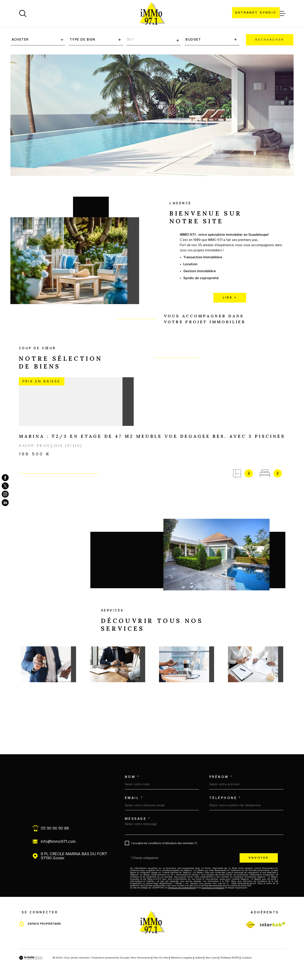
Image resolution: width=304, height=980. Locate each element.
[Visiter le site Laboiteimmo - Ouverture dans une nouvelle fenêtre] (31, 958)
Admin (199, 958)
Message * (138, 819)
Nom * (132, 777)
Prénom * (221, 777)
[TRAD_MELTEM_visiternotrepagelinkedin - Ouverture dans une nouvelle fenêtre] (5, 502)
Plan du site (161, 958)
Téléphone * (225, 798)
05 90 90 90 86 (55, 828)
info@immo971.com (58, 842)
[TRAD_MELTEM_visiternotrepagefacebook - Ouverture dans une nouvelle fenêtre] (5, 478)
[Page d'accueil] (152, 13)
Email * (134, 798)
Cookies (247, 958)
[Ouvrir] (23, 13)
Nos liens (212, 958)
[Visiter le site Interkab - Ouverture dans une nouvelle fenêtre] (273, 924)
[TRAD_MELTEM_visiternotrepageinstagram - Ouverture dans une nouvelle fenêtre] (5, 494)
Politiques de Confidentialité (182, 888)
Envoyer (259, 858)
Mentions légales (182, 958)
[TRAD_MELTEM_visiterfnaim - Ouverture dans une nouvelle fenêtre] (250, 925)
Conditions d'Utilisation (213, 888)
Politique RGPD (230, 958)
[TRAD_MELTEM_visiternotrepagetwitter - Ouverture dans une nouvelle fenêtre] (5, 486)
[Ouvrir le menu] (281, 13)
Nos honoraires (141, 958)
